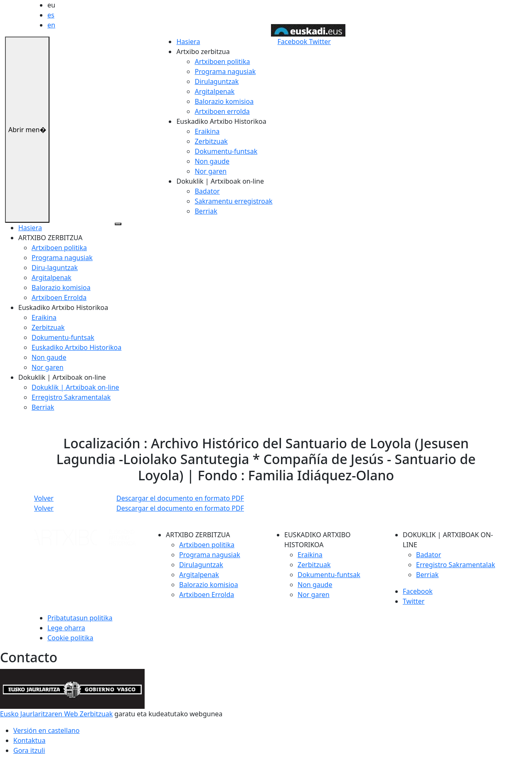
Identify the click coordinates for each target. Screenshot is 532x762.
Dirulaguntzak (217, 81)
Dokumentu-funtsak (226, 151)
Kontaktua (29, 740)
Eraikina (207, 131)
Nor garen (211, 171)
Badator (207, 191)
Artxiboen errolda (222, 111)
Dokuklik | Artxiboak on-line (75, 387)
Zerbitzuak (211, 141)
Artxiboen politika (222, 61)
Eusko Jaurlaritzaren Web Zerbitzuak (56, 714)
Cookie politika (70, 638)
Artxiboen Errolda (59, 297)
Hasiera (188, 42)
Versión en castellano (46, 730)
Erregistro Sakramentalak (71, 397)
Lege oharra (66, 628)
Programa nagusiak (225, 71)
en (51, 25)
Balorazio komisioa (224, 101)
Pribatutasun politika (80, 618)
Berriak (206, 211)
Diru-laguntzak (55, 268)
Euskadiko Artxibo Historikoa (76, 347)
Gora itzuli (29, 750)
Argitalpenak (214, 91)
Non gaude (212, 161)
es (51, 15)
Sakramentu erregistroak (233, 201)
